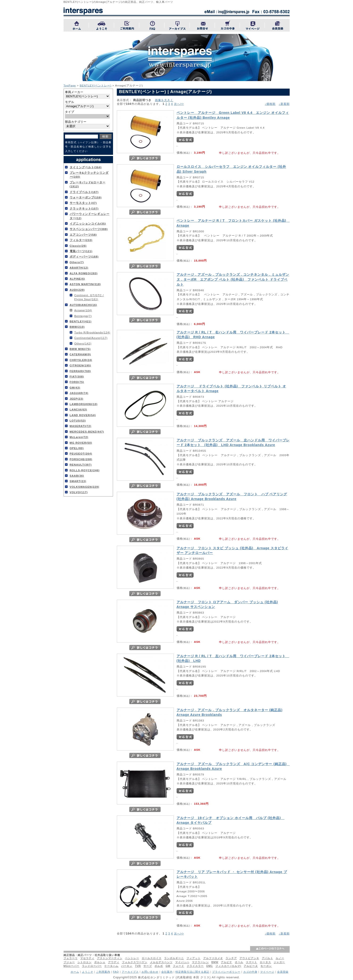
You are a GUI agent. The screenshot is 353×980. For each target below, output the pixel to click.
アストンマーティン (110, 958)
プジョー (69, 962)
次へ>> (179, 104)
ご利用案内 (103, 972)
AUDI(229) (77, 290)
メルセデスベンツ (161, 962)
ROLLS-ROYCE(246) (85, 470)
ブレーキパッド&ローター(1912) (88, 184)
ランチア (231, 958)
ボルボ (159, 966)
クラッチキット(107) (84, 208)
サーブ (148, 966)
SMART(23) (78, 481)
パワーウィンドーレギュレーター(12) (90, 216)
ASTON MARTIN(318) (85, 284)
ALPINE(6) (77, 279)
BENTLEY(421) (81, 321)
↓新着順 (284, 104)
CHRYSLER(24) (81, 360)
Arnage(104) (83, 310)
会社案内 (167, 972)
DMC (210, 966)
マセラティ (87, 958)
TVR (138, 966)
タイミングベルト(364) (86, 167)
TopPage (70, 85)
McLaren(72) (79, 437)
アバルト (268, 958)
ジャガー (279, 962)
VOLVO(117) (79, 492)
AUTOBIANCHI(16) (83, 305)
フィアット (194, 958)
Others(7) (77, 262)
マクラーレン (200, 962)
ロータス (265, 962)
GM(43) (75, 387)
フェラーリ (71, 958)
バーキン (127, 966)
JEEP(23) (77, 399)
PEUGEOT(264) (81, 453)
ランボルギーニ (174, 958)
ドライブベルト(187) (84, 192)
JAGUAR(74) (79, 393)
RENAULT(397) (81, 465)
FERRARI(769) (80, 371)
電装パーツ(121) (81, 251)
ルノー (280, 958)
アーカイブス (130, 972)
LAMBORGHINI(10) (84, 404)
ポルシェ (100, 962)
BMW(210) (77, 327)
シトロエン (85, 962)
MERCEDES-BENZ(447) (87, 432)
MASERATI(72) (81, 426)
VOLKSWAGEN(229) (85, 487)
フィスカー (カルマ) (228, 966)
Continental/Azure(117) (91, 338)
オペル (239, 962)
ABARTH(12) (79, 268)
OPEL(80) (77, 448)
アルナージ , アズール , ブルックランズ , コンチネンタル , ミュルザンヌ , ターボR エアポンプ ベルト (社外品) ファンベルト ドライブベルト (233, 279)
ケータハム (111, 966)
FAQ (116, 972)
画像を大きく (164, 100)
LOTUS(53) (78, 420)
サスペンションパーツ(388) (89, 229)
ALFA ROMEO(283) (84, 273)
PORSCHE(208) (81, 459)
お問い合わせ (150, 972)
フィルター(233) (81, 240)
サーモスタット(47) (83, 203)
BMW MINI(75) (80, 349)
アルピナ (227, 962)
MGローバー (72, 966)
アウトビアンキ (249, 958)
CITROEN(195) (80, 365)
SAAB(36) (77, 476)
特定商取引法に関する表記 (192, 972)
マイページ (267, 972)
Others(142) (83, 343)
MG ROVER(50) (81, 443)
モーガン (266, 966)
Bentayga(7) (83, 316)
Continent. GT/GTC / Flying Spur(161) (89, 297)
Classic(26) (78, 246)
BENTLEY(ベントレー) (96, 85)
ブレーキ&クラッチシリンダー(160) (89, 175)
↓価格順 (270, 104)
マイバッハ (182, 962)
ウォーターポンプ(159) (86, 197)
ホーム (75, 972)
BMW (215, 962)
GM (168, 966)
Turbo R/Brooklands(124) (92, 332)
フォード (179, 966)
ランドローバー (92, 966)
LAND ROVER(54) (83, 415)
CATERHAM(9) (80, 354)
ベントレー (132, 958)
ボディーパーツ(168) (84, 256)
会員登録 (283, 972)
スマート (252, 962)
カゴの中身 (250, 972)
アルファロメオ (213, 958)
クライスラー (195, 966)
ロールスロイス (152, 958)
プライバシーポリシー (226, 972)
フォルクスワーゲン (135, 962)
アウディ (114, 962)
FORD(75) (77, 382)
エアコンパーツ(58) (83, 235)
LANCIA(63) (78, 409)
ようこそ (88, 972)
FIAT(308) (77, 376)
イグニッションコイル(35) (88, 223)
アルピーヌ (251, 966)
